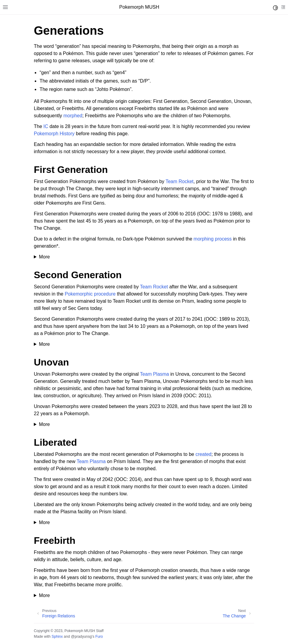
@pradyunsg (81, 637)
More (44, 257)
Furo (99, 637)
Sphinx (57, 637)
